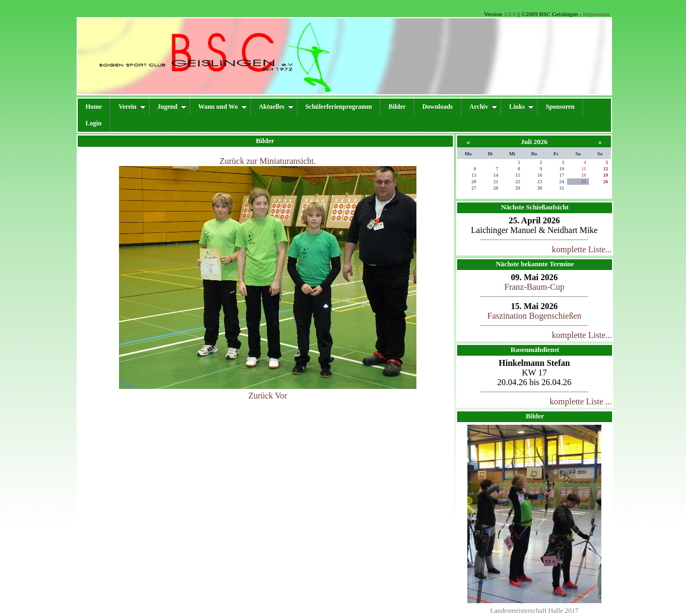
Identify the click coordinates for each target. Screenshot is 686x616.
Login (94, 123)
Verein (132, 107)
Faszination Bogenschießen (534, 316)
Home (94, 107)
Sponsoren (560, 107)
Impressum (596, 14)
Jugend (172, 107)
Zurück (260, 396)
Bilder (397, 107)
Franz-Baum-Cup (534, 287)
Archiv (483, 107)
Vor (281, 396)
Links (521, 107)
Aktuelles (276, 107)
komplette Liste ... (581, 401)
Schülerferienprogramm (339, 107)
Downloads (438, 107)
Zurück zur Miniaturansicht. (268, 161)
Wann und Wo (223, 107)
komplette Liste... (582, 249)
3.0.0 (510, 14)
